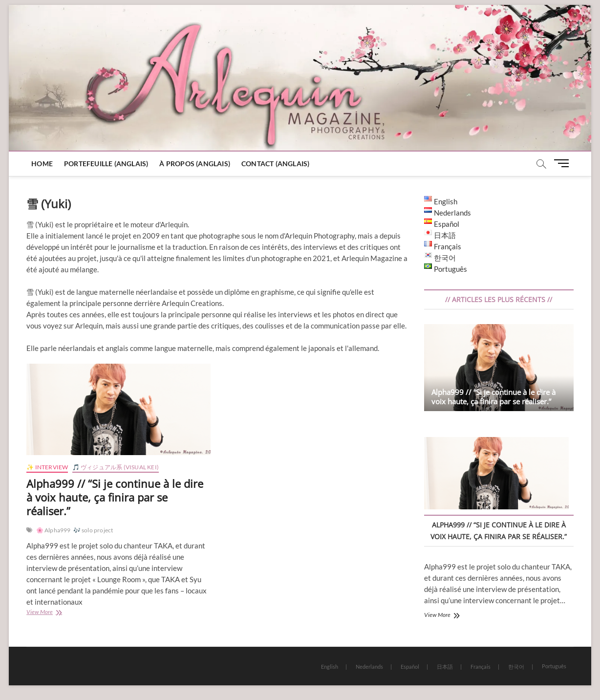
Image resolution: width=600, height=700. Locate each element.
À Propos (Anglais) (195, 164)
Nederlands (369, 667)
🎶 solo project (93, 530)
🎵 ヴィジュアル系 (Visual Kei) (116, 467)
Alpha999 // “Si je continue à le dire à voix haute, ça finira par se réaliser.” (115, 497)
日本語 (445, 667)
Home (42, 164)
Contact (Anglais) (275, 164)
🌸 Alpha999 (54, 530)
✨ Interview (47, 467)
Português (554, 666)
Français (481, 667)
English (330, 667)
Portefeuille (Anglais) (106, 164)
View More (51, 613)
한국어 (516, 667)
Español (410, 667)
